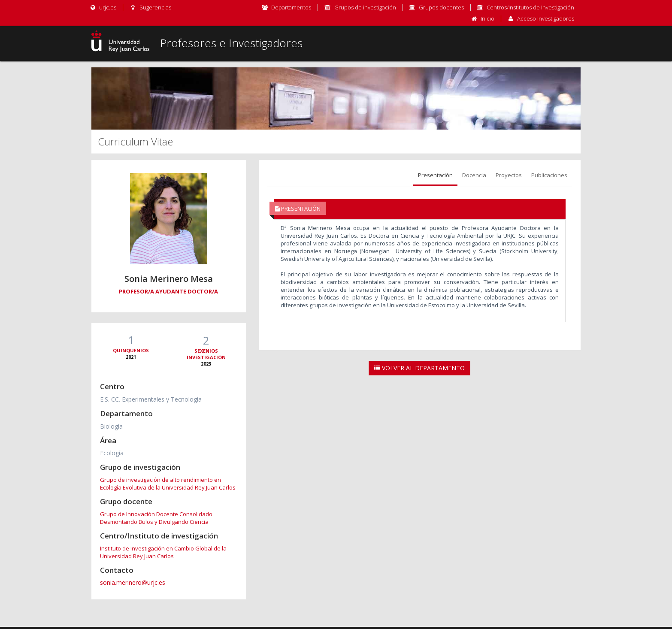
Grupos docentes (441, 7)
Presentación (435, 175)
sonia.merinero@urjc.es (133, 582)
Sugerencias (150, 7)
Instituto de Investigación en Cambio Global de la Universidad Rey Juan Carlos (163, 552)
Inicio (487, 18)
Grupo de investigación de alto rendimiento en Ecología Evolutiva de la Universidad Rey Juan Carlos (168, 484)
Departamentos (291, 7)
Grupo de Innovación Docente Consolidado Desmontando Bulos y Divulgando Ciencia (156, 518)
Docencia (474, 175)
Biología (111, 426)
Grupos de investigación (365, 7)
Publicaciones (549, 175)
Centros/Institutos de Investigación (530, 7)
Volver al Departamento (419, 368)
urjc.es (103, 7)
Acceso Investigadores (546, 18)
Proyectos (509, 175)
